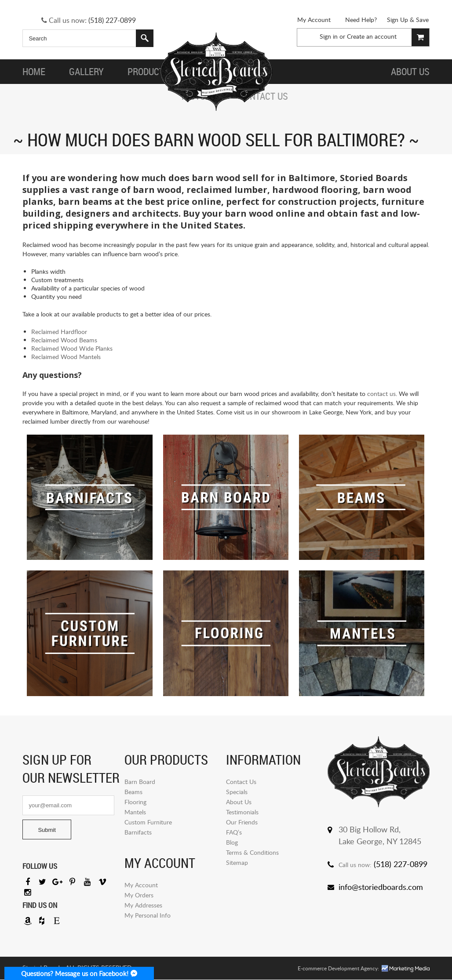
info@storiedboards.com (381, 887)
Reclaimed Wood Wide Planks (72, 348)
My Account (314, 20)
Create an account (372, 36)
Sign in (329, 36)
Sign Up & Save (408, 20)
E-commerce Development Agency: (338, 969)
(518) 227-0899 (112, 20)
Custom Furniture (148, 822)
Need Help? (361, 20)
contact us (381, 394)
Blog (232, 842)
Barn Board (140, 782)
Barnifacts (138, 832)
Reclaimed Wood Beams (64, 340)
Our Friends (242, 822)
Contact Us (241, 782)
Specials (237, 792)
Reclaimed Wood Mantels (66, 357)
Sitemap (237, 862)
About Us (239, 802)
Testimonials (242, 812)
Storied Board (216, 72)
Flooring (135, 802)
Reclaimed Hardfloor (59, 332)
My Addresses (143, 905)
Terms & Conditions (252, 852)
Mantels (135, 812)
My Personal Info (148, 915)
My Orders (139, 895)
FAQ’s (234, 832)
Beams (133, 792)
